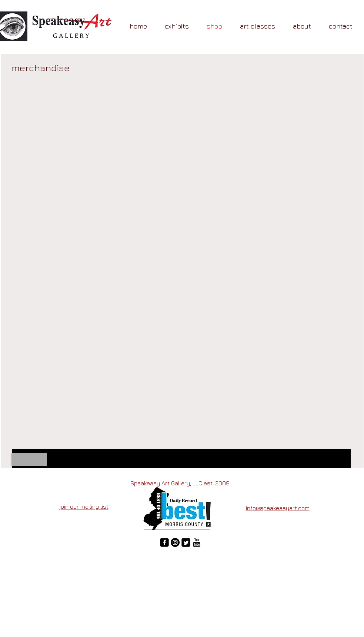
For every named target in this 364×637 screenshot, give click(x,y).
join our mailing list (84, 506)
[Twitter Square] (186, 542)
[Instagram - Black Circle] (175, 542)
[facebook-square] (164, 542)
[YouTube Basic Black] (197, 542)
